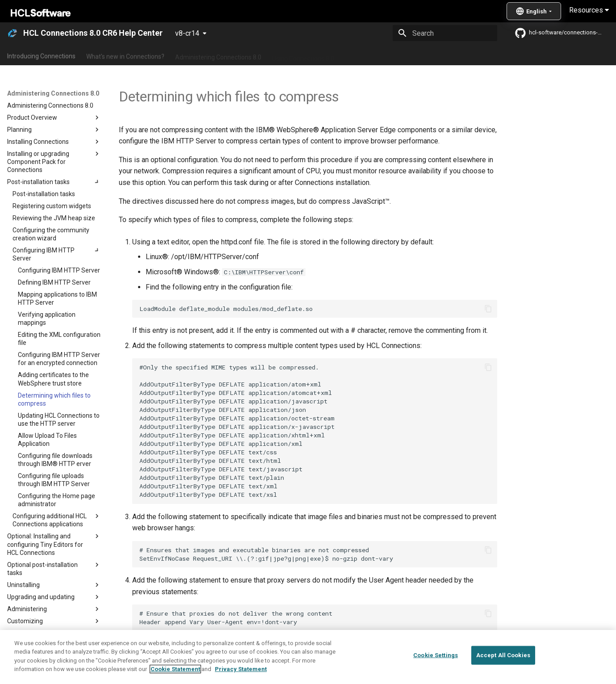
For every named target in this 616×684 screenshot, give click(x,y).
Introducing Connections (41, 55)
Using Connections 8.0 (303, 55)
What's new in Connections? (125, 55)
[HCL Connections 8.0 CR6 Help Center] (13, 33)
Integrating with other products (388, 55)
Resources (589, 10)
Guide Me (456, 55)
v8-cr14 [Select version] (187, 33)
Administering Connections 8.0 (218, 55)
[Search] (445, 33)
